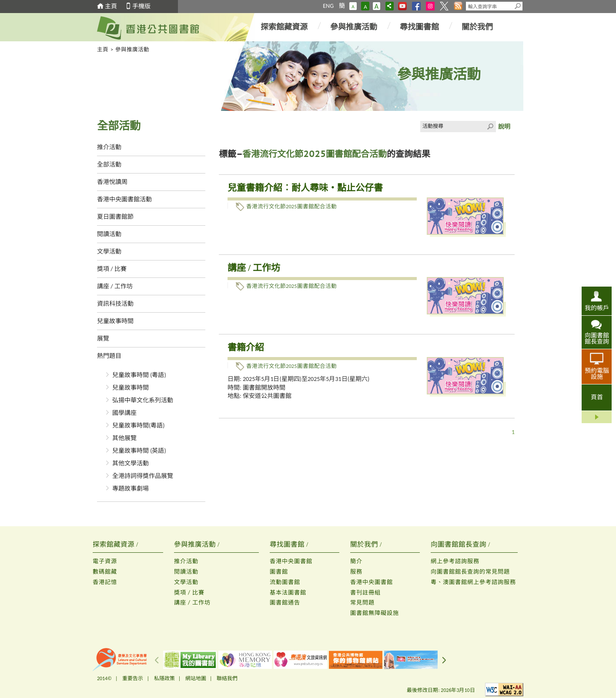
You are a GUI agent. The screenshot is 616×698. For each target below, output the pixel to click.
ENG (328, 6)
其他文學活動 (131, 463)
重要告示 (133, 678)
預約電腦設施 (597, 374)
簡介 (356, 561)
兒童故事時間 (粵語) (139, 375)
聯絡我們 (227, 678)
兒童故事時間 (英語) (139, 451)
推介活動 (109, 147)
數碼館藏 (105, 572)
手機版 (141, 6)
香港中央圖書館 (291, 561)
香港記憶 (105, 582)
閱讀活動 (109, 234)
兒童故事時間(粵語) (139, 426)
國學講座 (124, 413)
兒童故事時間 (115, 321)
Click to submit (490, 127)
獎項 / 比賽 (112, 269)
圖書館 (279, 572)
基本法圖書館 (288, 593)
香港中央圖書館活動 (124, 199)
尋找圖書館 (419, 27)
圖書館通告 (285, 603)
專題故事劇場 (131, 489)
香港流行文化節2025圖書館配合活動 (291, 206)
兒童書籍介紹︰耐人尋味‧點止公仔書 (305, 188)
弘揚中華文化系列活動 (143, 400)
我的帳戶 (597, 308)
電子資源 (105, 561)
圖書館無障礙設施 (375, 613)
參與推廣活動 (354, 27)
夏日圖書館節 (115, 217)
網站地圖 (196, 678)
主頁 (111, 6)
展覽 (103, 339)
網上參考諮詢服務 (455, 561)
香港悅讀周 (112, 182)
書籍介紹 (246, 347)
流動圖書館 (285, 582)
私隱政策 (164, 678)
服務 (356, 572)
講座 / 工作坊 (115, 286)
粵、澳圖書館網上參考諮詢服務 (473, 582)
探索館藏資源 (284, 27)
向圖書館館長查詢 (597, 338)
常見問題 (362, 603)
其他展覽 (124, 438)
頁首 (597, 397)
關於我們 (477, 27)
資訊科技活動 (115, 304)
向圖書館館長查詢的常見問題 (470, 572)
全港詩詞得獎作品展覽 (143, 476)
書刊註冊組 (365, 593)
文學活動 (109, 252)
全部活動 (109, 165)
